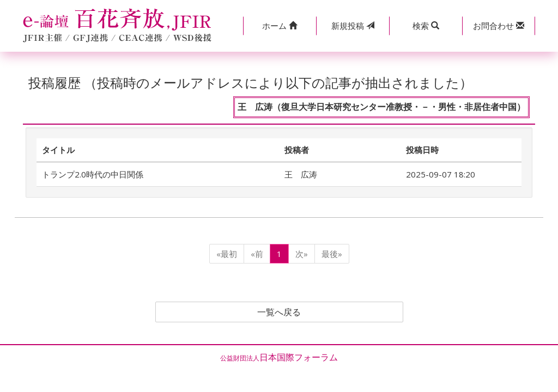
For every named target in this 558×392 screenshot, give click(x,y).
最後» (332, 254)
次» (302, 254)
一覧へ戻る (279, 312)
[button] (280, 26)
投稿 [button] (353, 26)
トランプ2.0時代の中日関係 (93, 174)
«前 (257, 254)
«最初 (227, 254)
